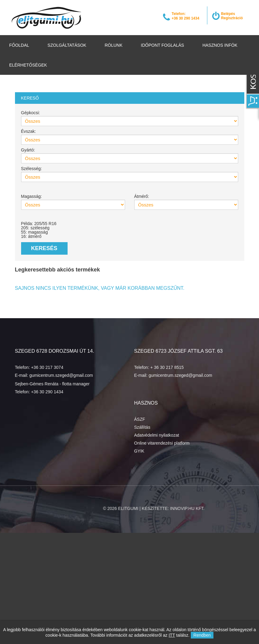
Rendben (202, 635)
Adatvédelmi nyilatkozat (157, 435)
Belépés (228, 14)
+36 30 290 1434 (47, 392)
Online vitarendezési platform (162, 443)
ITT (172, 635)
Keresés (44, 248)
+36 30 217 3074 (47, 367)
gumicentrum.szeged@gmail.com (61, 375)
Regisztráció (232, 18)
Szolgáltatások (67, 45)
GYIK (139, 451)
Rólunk (113, 45)
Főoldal (19, 45)
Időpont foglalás (163, 45)
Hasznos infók (220, 45)
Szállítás (142, 427)
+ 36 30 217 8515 (167, 367)
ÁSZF (140, 419)
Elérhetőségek (28, 65)
